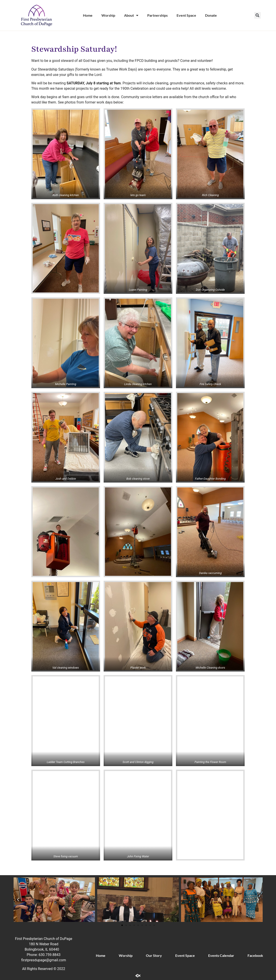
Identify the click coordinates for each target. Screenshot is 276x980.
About (131, 15)
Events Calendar (221, 955)
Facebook (255, 955)
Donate (211, 15)
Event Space (186, 15)
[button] (258, 15)
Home (88, 15)
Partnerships (157, 15)
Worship (108, 15)
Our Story (154, 955)
